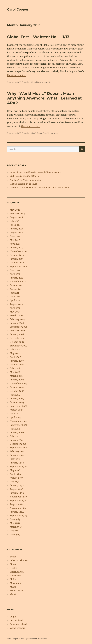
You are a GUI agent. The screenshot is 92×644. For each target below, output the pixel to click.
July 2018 (15, 221)
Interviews (15, 576)
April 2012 (15, 274)
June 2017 (15, 236)
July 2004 (15, 395)
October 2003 (17, 402)
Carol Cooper (18, 9)
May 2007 (15, 353)
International (17, 572)
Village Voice (47, 82)
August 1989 (16, 504)
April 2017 (15, 244)
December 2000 (18, 444)
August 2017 (16, 232)
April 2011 (15, 300)
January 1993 (17, 493)
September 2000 (19, 448)
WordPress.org (18, 628)
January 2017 (17, 248)
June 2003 (15, 414)
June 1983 (15, 519)
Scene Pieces (17, 591)
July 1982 (15, 531)
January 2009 (17, 323)
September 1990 (19, 500)
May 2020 (15, 210)
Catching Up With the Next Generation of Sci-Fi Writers (40, 188)
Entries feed (16, 620)
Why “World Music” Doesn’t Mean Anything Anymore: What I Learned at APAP (44, 98)
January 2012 (17, 278)
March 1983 (16, 527)
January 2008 (17, 334)
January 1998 (17, 463)
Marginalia (16, 583)
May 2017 (15, 240)
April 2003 (15, 417)
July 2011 (14, 293)
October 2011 (17, 285)
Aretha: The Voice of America (25, 180)
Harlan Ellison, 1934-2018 (24, 184)
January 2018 (17, 229)
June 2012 (15, 270)
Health (13, 568)
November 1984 (18, 508)
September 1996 (19, 466)
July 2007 (15, 349)
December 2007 (18, 338)
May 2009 (15, 312)
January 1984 (17, 512)
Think (13, 594)
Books (13, 557)
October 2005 (17, 387)
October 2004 (17, 391)
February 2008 (18, 331)
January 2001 (17, 440)
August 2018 (16, 217)
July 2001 (15, 436)
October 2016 (17, 255)
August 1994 (16, 489)
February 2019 (17, 214)
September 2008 (19, 327)
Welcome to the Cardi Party (24, 176)
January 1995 (17, 485)
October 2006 (17, 365)
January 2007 (17, 361)
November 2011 (18, 281)
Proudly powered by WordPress (34, 639)
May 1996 (15, 470)
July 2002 (15, 429)
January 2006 (17, 380)
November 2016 (18, 251)
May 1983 (15, 523)
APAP (33, 133)
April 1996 (15, 474)
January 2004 (17, 399)
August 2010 (16, 304)
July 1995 (15, 482)
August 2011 (16, 289)
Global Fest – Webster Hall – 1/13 (38, 37)
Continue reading (16, 75)
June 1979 (15, 534)
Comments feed (18, 624)
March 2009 (16, 315)
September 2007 (19, 346)
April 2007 (15, 357)
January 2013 (17, 259)
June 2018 (15, 225)
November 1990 (18, 497)
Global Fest (36, 82)
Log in (13, 617)
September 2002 (19, 425)
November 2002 (18, 421)
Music (26, 82)
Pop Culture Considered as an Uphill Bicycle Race (36, 172)
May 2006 (15, 372)
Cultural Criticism (19, 560)
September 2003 (19, 406)
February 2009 (18, 319)
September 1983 (18, 516)
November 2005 (18, 383)
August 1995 (16, 478)
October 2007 (17, 342)
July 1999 (15, 459)
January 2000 (17, 455)
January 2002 (17, 432)
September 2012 (18, 266)
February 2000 (18, 451)
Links (13, 579)
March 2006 (16, 376)
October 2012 (17, 263)
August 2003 (16, 410)
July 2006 (15, 368)
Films (13, 564)
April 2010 (15, 308)
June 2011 (15, 297)
